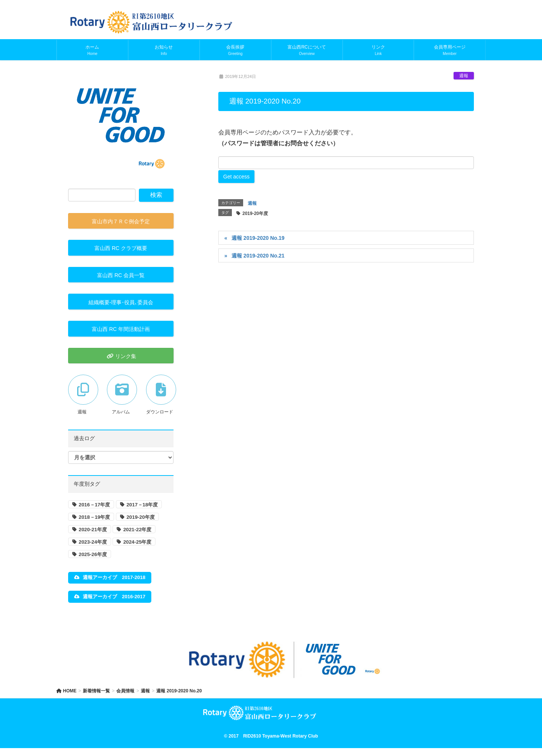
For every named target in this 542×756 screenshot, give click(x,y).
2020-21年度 (93, 530)
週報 (464, 76)
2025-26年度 (93, 554)
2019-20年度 (255, 213)
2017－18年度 (142, 505)
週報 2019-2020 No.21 (258, 256)
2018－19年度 (94, 517)
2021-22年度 (137, 530)
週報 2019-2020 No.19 (258, 238)
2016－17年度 (94, 505)
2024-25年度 (137, 542)
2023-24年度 (93, 542)
